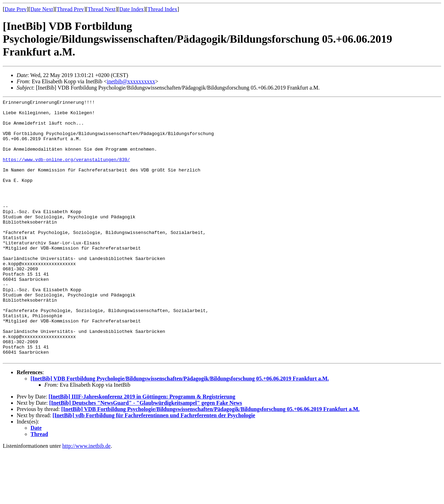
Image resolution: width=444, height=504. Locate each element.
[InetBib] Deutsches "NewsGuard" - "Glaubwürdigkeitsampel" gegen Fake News (146, 455)
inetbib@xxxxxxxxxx (131, 81)
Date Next (42, 9)
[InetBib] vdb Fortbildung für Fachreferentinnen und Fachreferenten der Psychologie (154, 467)
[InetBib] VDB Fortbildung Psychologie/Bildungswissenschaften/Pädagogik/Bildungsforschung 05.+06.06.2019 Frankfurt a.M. (180, 431)
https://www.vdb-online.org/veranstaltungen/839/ (66, 172)
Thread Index (162, 9)
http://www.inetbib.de (87, 498)
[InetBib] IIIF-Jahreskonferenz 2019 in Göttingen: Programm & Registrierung (142, 449)
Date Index (132, 9)
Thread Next (102, 9)
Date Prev (16, 9)
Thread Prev (70, 9)
